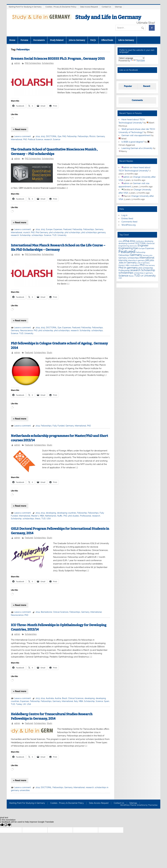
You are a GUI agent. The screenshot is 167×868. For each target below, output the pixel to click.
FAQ (64, 136)
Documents (39, 40)
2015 (43, 136)
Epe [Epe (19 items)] (136, 248)
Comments (137, 100)
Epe (60, 136)
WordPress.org (128, 225)
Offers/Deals (107, 40)
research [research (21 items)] (135, 270)
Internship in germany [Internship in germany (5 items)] (136, 260)
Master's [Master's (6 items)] (122, 265)
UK (24, 704)
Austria (58, 698)
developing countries (67, 513)
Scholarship (25, 235)
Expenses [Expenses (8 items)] (150, 248)
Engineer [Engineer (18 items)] (143, 246)
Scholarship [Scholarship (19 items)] (148, 270)
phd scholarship (56, 232)
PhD (25, 139)
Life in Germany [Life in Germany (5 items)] (143, 263)
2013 (38, 513)
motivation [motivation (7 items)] (135, 265)
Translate (138, 61)
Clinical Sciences (61, 612)
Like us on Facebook (129, 70)
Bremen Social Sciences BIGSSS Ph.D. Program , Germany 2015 (58, 59)
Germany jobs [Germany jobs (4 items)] (147, 255)
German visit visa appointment (136, 135)
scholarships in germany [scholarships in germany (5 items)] (143, 273)
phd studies (74, 516)
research (48, 139)
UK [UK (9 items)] (142, 276)
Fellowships (83, 136)
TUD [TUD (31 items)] (137, 276)
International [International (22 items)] (147, 258)
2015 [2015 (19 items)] (132, 241)
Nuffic (60, 516)
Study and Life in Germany (108, 17)
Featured (67, 229)
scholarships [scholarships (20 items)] (126, 273)
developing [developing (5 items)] (149, 241)
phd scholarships (73, 232)
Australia (50, 698)
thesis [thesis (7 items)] (131, 276)
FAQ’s (93, 40)
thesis (38, 519)
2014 (38, 136)
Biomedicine (46, 612)
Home (12, 40)
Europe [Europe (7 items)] (142, 248)
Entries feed (127, 218)
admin (17, 63)
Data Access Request (89, 7)
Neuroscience (26, 330)
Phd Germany (42, 232)
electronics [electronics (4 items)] (133, 246)
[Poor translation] (8, 825)
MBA (42, 516)
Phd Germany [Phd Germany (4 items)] (150, 265)
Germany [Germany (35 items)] (136, 255)
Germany (101, 136)
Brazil (65, 698)
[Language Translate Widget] (132, 58)
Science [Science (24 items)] (123, 276)
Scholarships (48, 63)
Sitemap (118, 7)
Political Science (35, 139)
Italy (76, 701)
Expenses (58, 229)
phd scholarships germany (93, 232)
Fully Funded (59, 426)
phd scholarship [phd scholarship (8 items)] (146, 268)
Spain (107, 701)
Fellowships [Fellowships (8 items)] (124, 255)
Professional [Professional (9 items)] (124, 270)
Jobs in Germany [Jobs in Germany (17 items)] (128, 263)
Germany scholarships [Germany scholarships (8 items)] (129, 258)
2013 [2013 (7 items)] (120, 241)
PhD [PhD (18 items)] (142, 265)
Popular (128, 86)
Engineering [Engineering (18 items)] (126, 248)
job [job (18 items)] (147, 260)
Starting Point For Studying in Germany (25, 7)
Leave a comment (22, 136)
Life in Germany (126, 40)
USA (49, 519)
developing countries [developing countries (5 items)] (127, 243)
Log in (124, 215)
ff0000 (93, 136)
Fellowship (72, 136)
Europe (49, 229)
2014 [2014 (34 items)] (126, 241)
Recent (147, 86)
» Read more (20, 129)
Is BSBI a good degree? (133, 142)
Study (50, 352)
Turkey (19, 704)
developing (51, 513)
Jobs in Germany (77, 40)
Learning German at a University (137, 148)
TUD (54, 235)
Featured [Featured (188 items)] (127, 251)
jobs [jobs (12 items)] (152, 260)
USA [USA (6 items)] (120, 278)
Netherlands (51, 516)
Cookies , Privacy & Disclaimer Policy (61, 7)
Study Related (57, 40)
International (17, 139)
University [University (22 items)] (150, 276)
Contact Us (106, 7)
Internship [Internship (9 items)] (123, 260)
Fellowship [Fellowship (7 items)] (141, 252)
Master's (35, 516)
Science (57, 139)
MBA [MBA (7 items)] (128, 265)
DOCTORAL (51, 136)
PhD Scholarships (33, 63)
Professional (86, 516)
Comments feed (129, 222)
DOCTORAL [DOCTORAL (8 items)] (141, 243)
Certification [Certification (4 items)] (140, 241)
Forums (24, 40)
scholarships (37, 235)
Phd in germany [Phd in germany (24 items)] (128, 268)
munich (27, 232)
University (62, 235)
